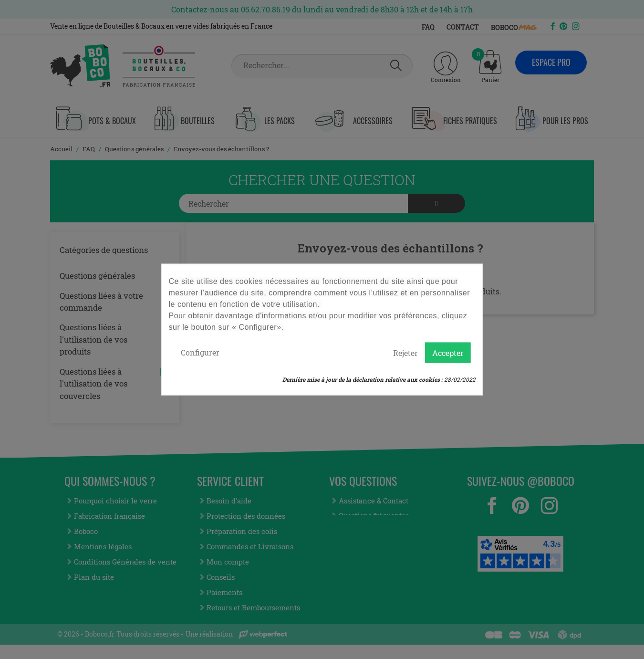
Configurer (200, 352)
